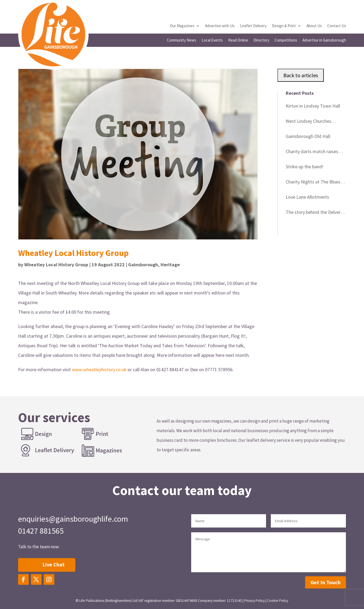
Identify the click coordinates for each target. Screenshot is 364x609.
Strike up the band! (305, 167)
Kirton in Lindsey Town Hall (313, 106)
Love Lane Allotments (307, 197)
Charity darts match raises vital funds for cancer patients (316, 152)
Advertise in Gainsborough (324, 40)
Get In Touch (326, 582)
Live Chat (54, 564)
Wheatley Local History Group (56, 265)
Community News (182, 40)
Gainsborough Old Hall (308, 136)
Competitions (286, 40)
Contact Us (337, 26)
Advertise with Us (220, 26)
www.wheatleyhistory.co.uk (99, 369)
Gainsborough (143, 265)
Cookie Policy (278, 601)
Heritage (170, 265)
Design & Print (284, 26)
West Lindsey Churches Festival (308, 122)
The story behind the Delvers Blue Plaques (314, 213)
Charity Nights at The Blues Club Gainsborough (313, 183)
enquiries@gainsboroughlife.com (73, 519)
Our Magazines (182, 26)
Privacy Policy (254, 601)
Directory (261, 40)
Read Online (238, 40)
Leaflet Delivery (253, 26)
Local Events (212, 40)
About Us (314, 26)
